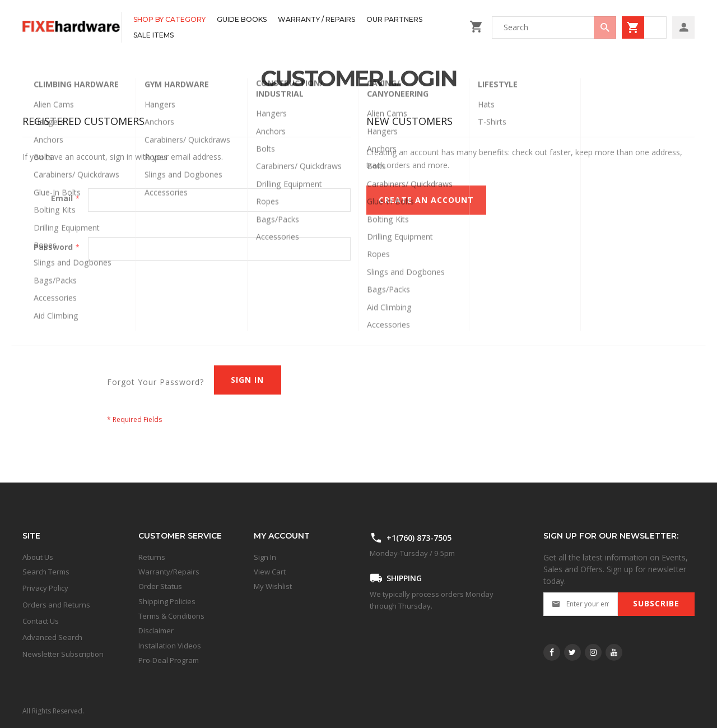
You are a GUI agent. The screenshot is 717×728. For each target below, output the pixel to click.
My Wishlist (273, 586)
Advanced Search (52, 637)
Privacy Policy (45, 588)
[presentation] (108, 303)
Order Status (160, 586)
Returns (152, 557)
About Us (38, 557)
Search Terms (46, 572)
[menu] (293, 27)
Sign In (265, 557)
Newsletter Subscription (63, 654)
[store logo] (72, 27)
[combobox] (554, 27)
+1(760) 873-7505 (419, 538)
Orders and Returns (56, 605)
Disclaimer (156, 630)
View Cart (270, 572)
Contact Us (41, 621)
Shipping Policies (167, 601)
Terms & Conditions (171, 616)
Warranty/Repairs (169, 572)
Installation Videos (170, 646)
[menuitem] (169, 20)
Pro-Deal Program (169, 660)
